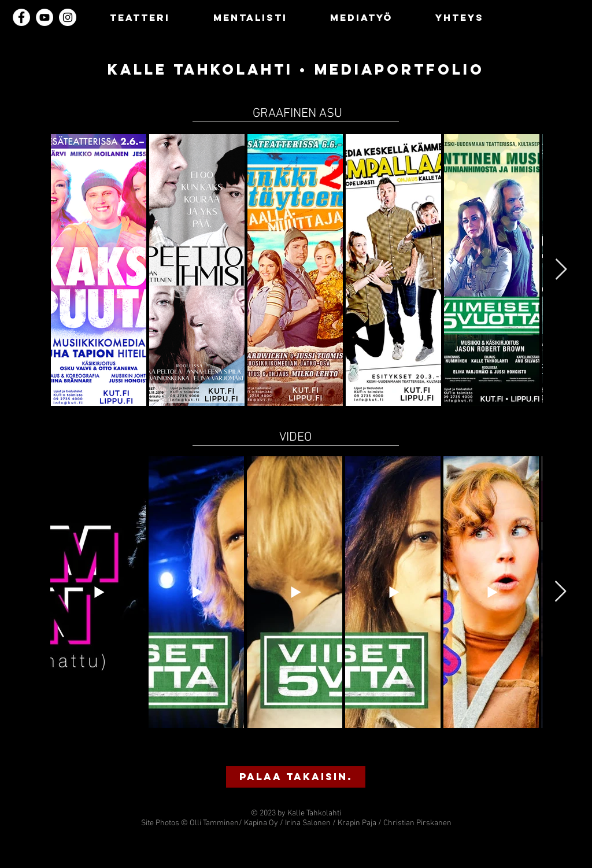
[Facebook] (21, 17)
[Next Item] (561, 270)
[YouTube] (45, 17)
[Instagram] (68, 17)
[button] (296, 777)
